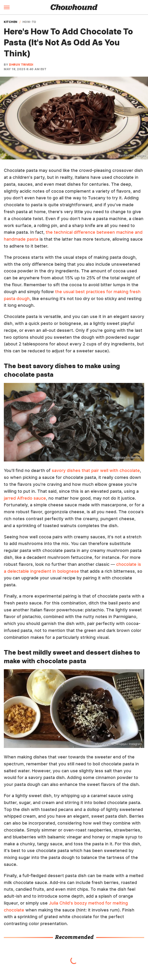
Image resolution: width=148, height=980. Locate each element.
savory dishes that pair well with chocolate (96, 470)
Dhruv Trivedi (21, 65)
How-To (29, 22)
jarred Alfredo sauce (25, 498)
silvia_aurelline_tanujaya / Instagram (119, 744)
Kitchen (11, 22)
